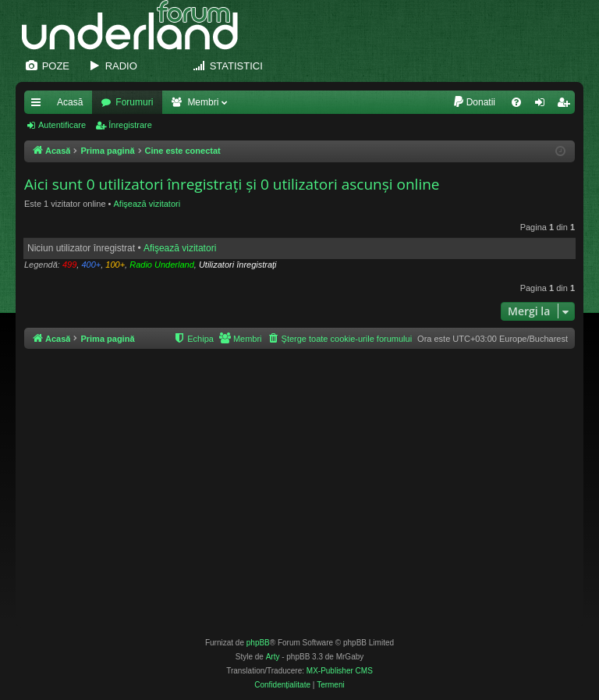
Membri (203, 102)
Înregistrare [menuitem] (567, 105)
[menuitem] (474, 102)
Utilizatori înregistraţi (238, 265)
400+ (91, 265)
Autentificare (62, 125)
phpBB (258, 643)
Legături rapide (39, 105)
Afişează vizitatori (147, 204)
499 (69, 265)
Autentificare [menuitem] (543, 105)
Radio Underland (162, 265)
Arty (273, 657)
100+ (115, 265)
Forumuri (134, 102)
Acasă (70, 102)
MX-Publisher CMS (340, 671)
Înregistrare (130, 125)
